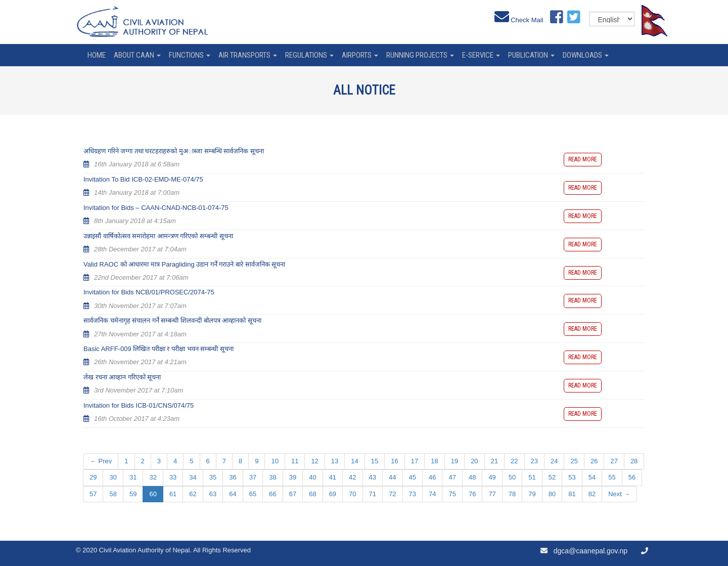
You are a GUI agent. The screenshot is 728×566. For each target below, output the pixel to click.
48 (472, 477)
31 (133, 477)
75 (452, 494)
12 (314, 461)
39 (293, 477)
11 (295, 461)
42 (352, 477)
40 (312, 477)
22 (514, 461)
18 (434, 461)
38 (272, 477)
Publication (531, 55)
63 (213, 494)
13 (335, 461)
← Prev (101, 461)
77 (492, 494)
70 (352, 494)
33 (173, 477)
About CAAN (137, 55)
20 (474, 461)
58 (113, 494)
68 (312, 494)
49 (492, 477)
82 (592, 494)
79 (532, 494)
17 (415, 461)
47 (452, 477)
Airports (360, 55)
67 (293, 494)
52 (552, 477)
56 (632, 477)
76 (472, 494)
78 (512, 494)
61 (173, 494)
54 (592, 477)
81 (572, 494)
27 (614, 461)
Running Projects (420, 55)
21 (494, 461)
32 (153, 477)
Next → (619, 494)
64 (233, 494)
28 (634, 461)
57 (93, 494)
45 (413, 477)
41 (333, 477)
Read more (583, 159)
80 (552, 494)
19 (454, 461)
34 (193, 477)
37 (253, 477)
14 (354, 461)
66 (272, 494)
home (97, 55)
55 (612, 477)
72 (392, 494)
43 (373, 477)
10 (275, 461)
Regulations (309, 55)
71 (373, 494)
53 (572, 477)
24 (554, 461)
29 (93, 477)
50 (512, 477)
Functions (190, 55)
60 (153, 494)
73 (413, 494)
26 (594, 461)
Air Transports (248, 55)
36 (233, 477)
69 (333, 494)
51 (532, 477)
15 (375, 461)
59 (133, 494)
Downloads (586, 55)
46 (432, 477)
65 (253, 494)
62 (193, 494)
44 (392, 477)
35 (213, 477)
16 (394, 461)
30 (113, 477)
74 (432, 494)
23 (534, 461)
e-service (481, 55)
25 (574, 461)
